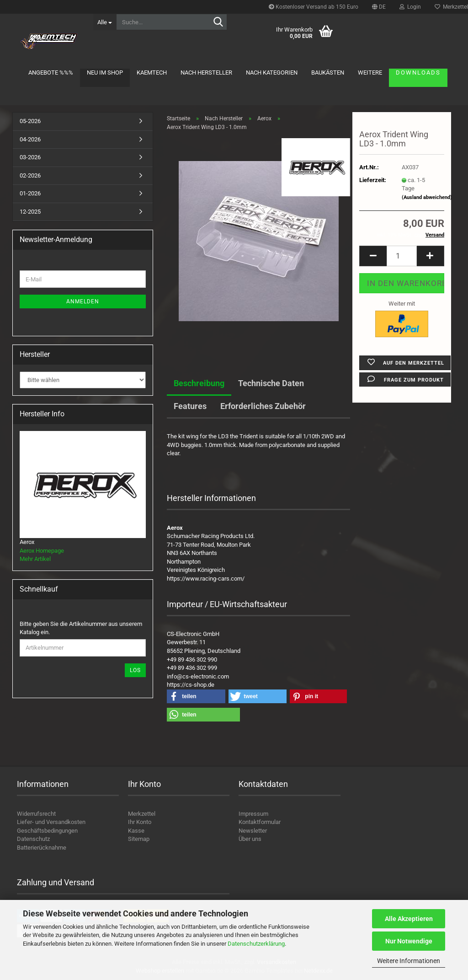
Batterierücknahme (42, 848)
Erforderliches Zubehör (263, 406)
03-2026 (30, 157)
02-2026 (30, 175)
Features (190, 406)
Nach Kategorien (272, 73)
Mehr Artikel (35, 559)
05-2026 (30, 121)
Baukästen (328, 73)
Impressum (253, 814)
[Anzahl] (402, 256)
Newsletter (253, 831)
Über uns (250, 839)
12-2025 (30, 212)
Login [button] (410, 7)
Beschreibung (199, 383)
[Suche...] (105, 22)
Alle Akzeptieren (409, 919)
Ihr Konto (140, 822)
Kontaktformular (260, 822)
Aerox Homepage (42, 551)
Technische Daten (271, 383)
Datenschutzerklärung (256, 944)
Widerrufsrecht (36, 814)
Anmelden (83, 302)
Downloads (418, 73)
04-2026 (30, 139)
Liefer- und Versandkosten (51, 822)
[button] (379, 7)
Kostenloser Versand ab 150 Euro (314, 7)
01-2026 (30, 193)
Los (135, 670)
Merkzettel (142, 814)
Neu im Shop (105, 73)
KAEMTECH (152, 73)
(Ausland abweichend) (427, 197)
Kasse (136, 831)
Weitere (370, 73)
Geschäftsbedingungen (47, 831)
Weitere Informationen (409, 961)
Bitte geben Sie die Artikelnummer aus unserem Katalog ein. (81, 628)
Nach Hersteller (206, 73)
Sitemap (139, 839)
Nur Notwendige (409, 941)
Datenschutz (33, 839)
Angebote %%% (51, 73)
